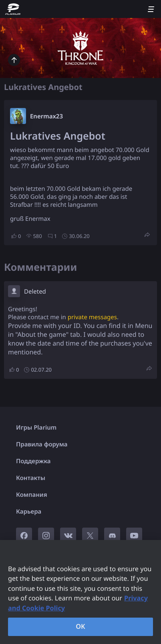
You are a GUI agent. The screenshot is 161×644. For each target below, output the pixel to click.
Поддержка (33, 461)
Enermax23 (46, 116)
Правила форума (42, 444)
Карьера (29, 512)
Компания (32, 495)
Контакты (31, 478)
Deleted (35, 292)
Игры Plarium (36, 428)
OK (80, 626)
